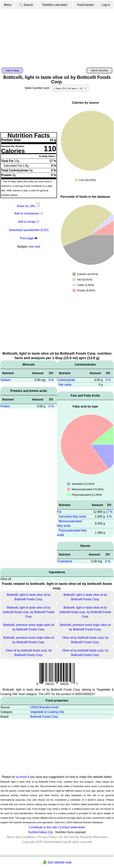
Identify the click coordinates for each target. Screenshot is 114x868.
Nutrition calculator (55, 5)
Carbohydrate (66, 380)
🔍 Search (26, 5)
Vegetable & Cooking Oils (47, 712)
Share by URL (29, 206)
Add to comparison (27, 213)
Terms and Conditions (21, 837)
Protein (5, 406)
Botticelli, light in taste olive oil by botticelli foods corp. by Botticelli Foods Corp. (29, 612)
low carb (35, 247)
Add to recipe (27, 222)
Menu (8, 5)
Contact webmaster (72, 827)
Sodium (5, 380)
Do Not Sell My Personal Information (83, 837)
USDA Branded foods (44, 707)
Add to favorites (99, 70)
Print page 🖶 (29, 238)
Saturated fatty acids (72, 516)
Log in (106, 5)
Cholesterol (65, 561)
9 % (109, 516)
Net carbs (65, 385)
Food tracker (85, 5)
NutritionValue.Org (40, 832)
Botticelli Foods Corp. (44, 717)
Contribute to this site (43, 827)
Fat (59, 512)
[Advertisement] (57, 38)
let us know (19, 777)
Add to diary (12, 70)
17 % (109, 512)
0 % (51, 380)
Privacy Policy (47, 837)
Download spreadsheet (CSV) (29, 230)
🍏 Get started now (57, 862)
